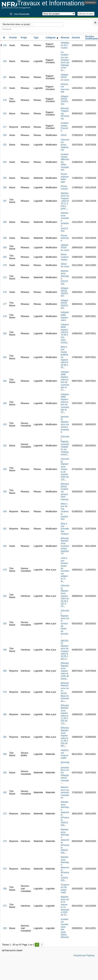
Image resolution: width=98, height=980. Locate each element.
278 (5, 316)
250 (5, 135)
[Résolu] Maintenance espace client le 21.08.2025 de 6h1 (65, 737)
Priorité (13, 38)
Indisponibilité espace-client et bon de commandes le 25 (65, 403)
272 (5, 906)
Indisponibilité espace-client (65, 316)
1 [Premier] (37, 945)
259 (5, 238)
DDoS (64, 135)
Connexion (90, 3)
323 (5, 446)
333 (5, 492)
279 (5, 570)
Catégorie (52, 38)
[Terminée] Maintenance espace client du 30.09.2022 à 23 (65, 596)
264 (5, 257)
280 (5, 333)
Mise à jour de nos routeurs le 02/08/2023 (65, 511)
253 (5, 61)
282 (5, 381)
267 (5, 77)
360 (5, 671)
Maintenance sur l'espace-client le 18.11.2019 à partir (65, 201)
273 (5, 277)
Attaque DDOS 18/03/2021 (65, 292)
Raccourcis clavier (12, 950)
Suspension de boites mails (65, 889)
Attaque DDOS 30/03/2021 (65, 304)
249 (5, 45)
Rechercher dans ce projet (16, 24)
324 (5, 596)
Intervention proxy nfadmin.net (65, 145)
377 (5, 127)
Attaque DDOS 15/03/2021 (65, 100)
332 (5, 792)
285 (5, 928)
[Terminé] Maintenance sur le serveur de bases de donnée (65, 622)
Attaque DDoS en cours (65, 77)
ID (4, 38)
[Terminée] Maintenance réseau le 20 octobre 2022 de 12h (65, 469)
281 (5, 357)
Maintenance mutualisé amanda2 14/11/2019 (65, 222)
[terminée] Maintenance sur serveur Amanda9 (65, 424)
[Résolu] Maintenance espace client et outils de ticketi (65, 671)
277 (5, 304)
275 (5, 100)
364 (5, 546)
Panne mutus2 (64, 188)
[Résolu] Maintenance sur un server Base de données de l (65, 692)
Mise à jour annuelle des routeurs (65, 529)
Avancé (8, 29)
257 (5, 201)
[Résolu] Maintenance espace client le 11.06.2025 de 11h (65, 714)
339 (5, 650)
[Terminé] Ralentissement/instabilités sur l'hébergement (65, 446)
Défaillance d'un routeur (65, 45)
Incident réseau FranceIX (65, 127)
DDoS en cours (65, 265)
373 (5, 841)
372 (5, 814)
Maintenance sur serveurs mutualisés (65, 792)
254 (5, 162)
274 (5, 88)
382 (5, 737)
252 (5, 145)
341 (5, 114)
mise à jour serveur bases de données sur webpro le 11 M (65, 570)
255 (5, 178)
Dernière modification (92, 38)
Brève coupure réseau (65, 257)
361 (5, 529)
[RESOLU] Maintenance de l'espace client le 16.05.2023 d (65, 650)
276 (5, 292)
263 (5, 248)
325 (5, 624)
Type (36, 38)
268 (5, 889)
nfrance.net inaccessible (65, 88)
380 (5, 714)
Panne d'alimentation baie (65, 178)
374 (5, 869)
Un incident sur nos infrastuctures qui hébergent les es (65, 61)
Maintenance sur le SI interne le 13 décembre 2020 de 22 (65, 906)
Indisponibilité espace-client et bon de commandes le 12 (65, 381)
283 (5, 403)
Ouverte (76, 38)
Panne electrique (65, 238)
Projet (24, 38)
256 (5, 188)
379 (5, 692)
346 (5, 511)
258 (5, 222)
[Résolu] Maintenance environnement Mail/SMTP (65, 546)
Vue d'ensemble (22, 14)
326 (5, 469)
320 (5, 773)
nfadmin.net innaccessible (65, 754)
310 (5, 424)
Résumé (65, 38)
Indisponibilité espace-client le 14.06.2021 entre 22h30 (65, 334)
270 (5, 265)
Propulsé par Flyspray (84, 955)
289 (5, 754)
